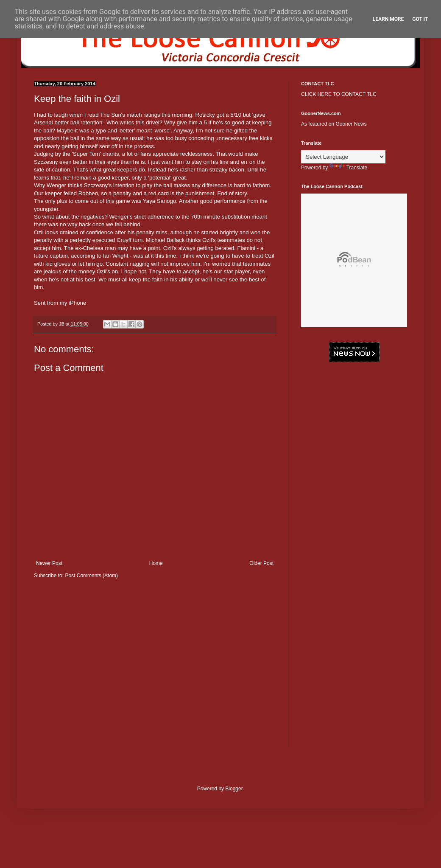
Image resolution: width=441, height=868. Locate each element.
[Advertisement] (354, 424)
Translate (349, 168)
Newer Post (49, 563)
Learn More (388, 19)
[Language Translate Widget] (343, 157)
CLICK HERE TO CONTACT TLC (339, 94)
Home (156, 563)
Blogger (234, 789)
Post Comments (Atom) (91, 576)
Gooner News (351, 124)
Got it (420, 19)
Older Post (261, 563)
